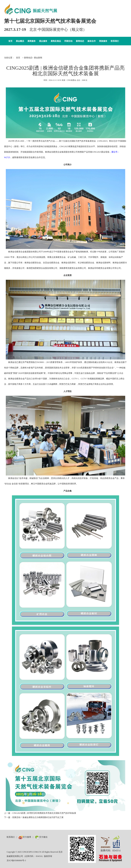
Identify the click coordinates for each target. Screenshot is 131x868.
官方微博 (25, 837)
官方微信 (41, 837)
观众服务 (43, 41)
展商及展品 (56, 41)
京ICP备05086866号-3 (16, 860)
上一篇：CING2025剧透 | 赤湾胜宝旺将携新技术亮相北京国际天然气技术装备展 (40, 813)
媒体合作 (92, 41)
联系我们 (115, 41)
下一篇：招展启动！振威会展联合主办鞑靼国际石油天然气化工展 (34, 817)
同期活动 (68, 41)
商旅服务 (103, 41)
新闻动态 (80, 41)
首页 (10, 41)
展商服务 (32, 41)
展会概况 (20, 41)
